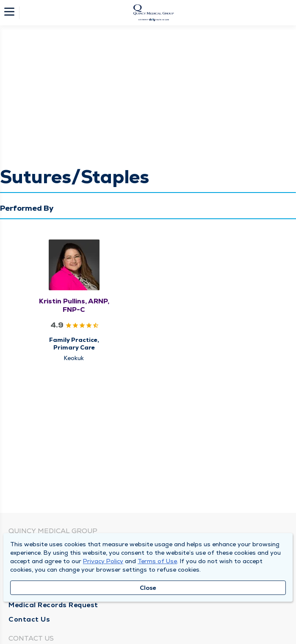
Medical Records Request (53, 605)
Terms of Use (157, 561)
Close (148, 588)
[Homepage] (154, 13)
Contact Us (29, 619)
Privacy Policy (103, 561)
